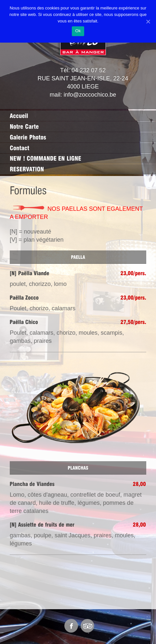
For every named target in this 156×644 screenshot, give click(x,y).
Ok (78, 31)
